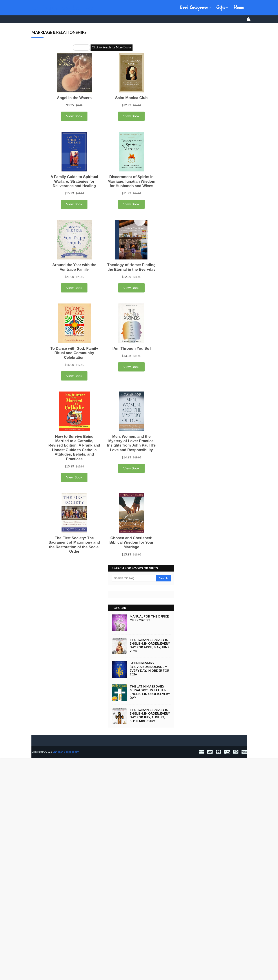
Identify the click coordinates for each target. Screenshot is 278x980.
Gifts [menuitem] (221, 8)
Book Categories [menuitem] (194, 8)
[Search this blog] (134, 550)
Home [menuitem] (239, 8)
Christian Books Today (65, 8)
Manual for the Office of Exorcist (149, 590)
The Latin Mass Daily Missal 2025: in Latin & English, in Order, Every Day (150, 664)
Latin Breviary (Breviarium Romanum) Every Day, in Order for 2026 (149, 640)
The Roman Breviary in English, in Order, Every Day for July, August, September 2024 (150, 687)
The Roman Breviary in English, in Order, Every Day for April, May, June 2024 (150, 617)
